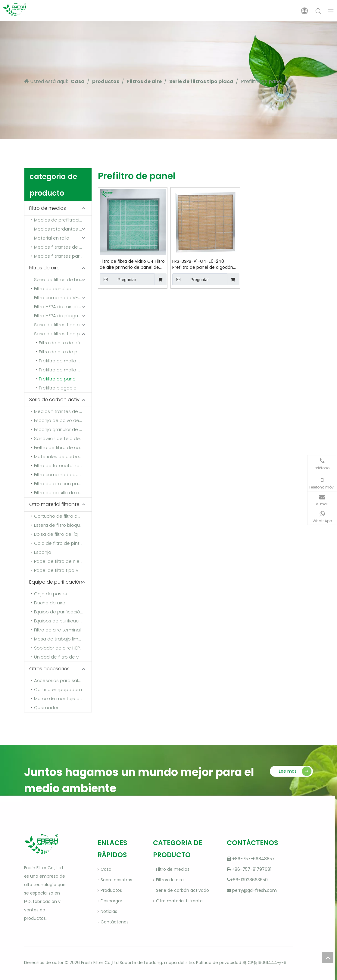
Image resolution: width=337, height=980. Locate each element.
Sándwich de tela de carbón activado (63, 438)
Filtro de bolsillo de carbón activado (63, 493)
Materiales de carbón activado (63, 456)
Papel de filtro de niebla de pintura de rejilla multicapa (63, 561)
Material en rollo (52, 238)
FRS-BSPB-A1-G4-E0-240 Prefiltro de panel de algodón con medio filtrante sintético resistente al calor (203, 264)
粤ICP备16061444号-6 (264, 963)
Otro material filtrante (54, 504)
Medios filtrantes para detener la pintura (63, 256)
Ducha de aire (50, 603)
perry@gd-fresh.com (254, 890)
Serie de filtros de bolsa (60, 279)
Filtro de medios (48, 208)
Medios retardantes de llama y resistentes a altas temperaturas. (63, 229)
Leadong (153, 963)
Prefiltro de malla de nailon (65, 361)
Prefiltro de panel (58, 379)
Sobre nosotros (116, 880)
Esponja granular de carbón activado (63, 429)
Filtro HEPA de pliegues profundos (63, 316)
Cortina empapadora (58, 689)
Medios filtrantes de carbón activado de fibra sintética (63, 411)
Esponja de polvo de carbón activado (63, 420)
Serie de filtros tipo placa (62, 334)
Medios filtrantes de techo (63, 247)
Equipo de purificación (56, 582)
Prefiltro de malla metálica (65, 370)
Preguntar (118, 279)
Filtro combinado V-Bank (61, 298)
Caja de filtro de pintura (60, 543)
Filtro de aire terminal (57, 630)
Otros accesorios (49, 669)
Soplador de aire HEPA (58, 648)
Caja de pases (50, 594)
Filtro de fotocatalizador (61, 465)
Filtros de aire (44, 268)
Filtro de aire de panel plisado (65, 352)
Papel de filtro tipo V (56, 570)
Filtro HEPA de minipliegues (63, 307)
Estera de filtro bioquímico (63, 525)
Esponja (43, 552)
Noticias (109, 911)
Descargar (111, 901)
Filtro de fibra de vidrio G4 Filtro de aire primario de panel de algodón (132, 264)
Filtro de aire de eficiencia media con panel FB (65, 343)
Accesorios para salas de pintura (63, 680)
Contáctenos (115, 922)
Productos (111, 890)
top (328, 957)
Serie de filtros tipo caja (60, 325)
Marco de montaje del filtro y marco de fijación (63, 698)
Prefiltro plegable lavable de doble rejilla (65, 388)
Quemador (46, 707)
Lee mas (288, 771)
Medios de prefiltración (59, 220)
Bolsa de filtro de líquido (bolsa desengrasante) (63, 534)
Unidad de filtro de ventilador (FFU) (63, 657)
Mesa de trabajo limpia (60, 639)
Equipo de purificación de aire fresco (63, 612)
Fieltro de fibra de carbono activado (63, 447)
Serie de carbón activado (59, 400)
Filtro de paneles (52, 288)
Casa (106, 869)
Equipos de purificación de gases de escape (63, 621)
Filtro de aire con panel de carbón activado (63, 484)
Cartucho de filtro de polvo (63, 516)
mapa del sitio (179, 963)
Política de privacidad (219, 963)
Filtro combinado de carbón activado (63, 474)
